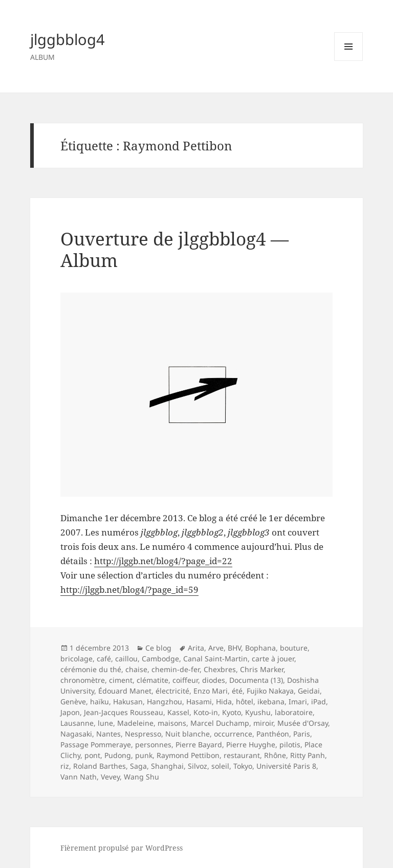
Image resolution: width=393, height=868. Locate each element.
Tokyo (243, 766)
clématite (152, 680)
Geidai (309, 691)
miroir (263, 723)
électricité (172, 691)
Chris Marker (262, 669)
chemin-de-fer (176, 669)
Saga (138, 766)
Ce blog (158, 648)
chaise (136, 669)
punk (144, 755)
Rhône (275, 755)
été (237, 691)
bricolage (77, 659)
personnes (153, 744)
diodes (214, 680)
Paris (302, 734)
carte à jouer (273, 659)
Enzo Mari (211, 691)
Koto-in (206, 712)
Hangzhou (165, 702)
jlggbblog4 (68, 39)
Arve (216, 648)
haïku (100, 702)
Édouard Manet (125, 691)
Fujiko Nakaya (270, 691)
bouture (294, 648)
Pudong (118, 755)
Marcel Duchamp (220, 723)
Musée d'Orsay (303, 723)
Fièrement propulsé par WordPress (122, 848)
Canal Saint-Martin (215, 659)
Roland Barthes (100, 766)
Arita (196, 648)
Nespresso (143, 734)
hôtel (245, 702)
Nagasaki (76, 734)
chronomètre (83, 680)
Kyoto (232, 712)
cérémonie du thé (91, 669)
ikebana (271, 702)
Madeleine (135, 723)
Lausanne (77, 723)
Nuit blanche (188, 734)
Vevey (110, 777)
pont (92, 755)
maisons (172, 723)
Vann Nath (79, 777)
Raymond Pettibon (188, 755)
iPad (319, 702)
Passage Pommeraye (96, 744)
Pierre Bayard (199, 744)
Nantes (108, 734)
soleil (220, 766)
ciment (121, 680)
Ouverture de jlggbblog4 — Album (174, 249)
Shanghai (167, 766)
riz (65, 766)
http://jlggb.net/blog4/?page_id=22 (163, 561)
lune (105, 723)
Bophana (260, 648)
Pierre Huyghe (251, 744)
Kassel (178, 712)
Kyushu (258, 712)
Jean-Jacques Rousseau (124, 712)
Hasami (199, 702)
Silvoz (198, 766)
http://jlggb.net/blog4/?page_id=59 (129, 589)
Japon (70, 712)
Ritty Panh (308, 755)
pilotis (290, 744)
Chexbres (220, 669)
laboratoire (294, 712)
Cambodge (160, 659)
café (104, 659)
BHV (234, 648)
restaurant (242, 755)
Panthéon (273, 734)
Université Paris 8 (286, 766)
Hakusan (128, 702)
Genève (73, 702)
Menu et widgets (349, 61)
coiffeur (185, 680)
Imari (298, 702)
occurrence (233, 734)
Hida (224, 702)
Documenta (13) (256, 680)
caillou (126, 659)
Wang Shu (141, 777)
